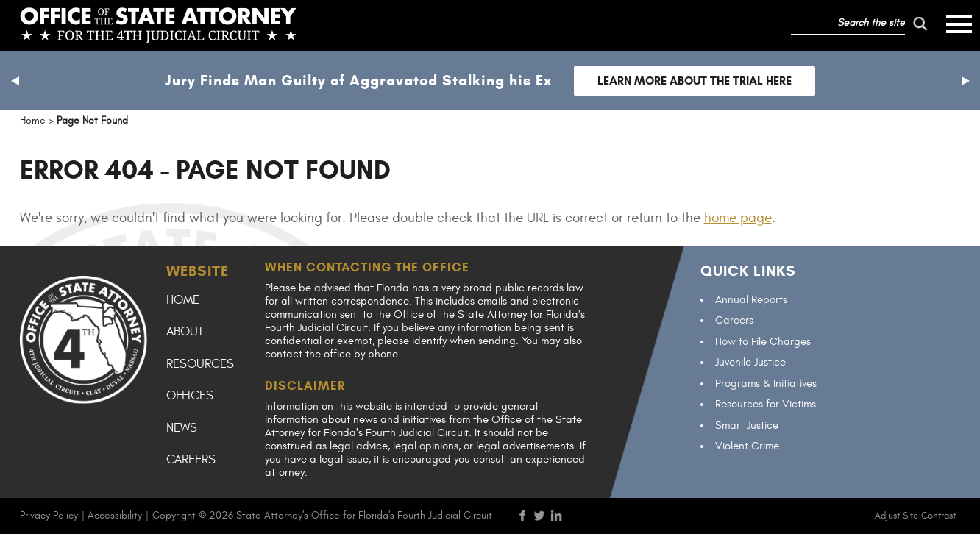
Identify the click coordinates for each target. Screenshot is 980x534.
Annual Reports (751, 300)
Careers (191, 460)
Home (183, 300)
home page (738, 218)
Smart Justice (747, 426)
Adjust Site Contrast (915, 516)
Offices (190, 396)
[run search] (920, 24)
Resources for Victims (766, 404)
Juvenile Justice (750, 362)
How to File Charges (763, 342)
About (185, 332)
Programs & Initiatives (766, 384)
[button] (15, 81)
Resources (200, 364)
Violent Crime (747, 446)
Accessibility (115, 515)
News (182, 428)
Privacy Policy (49, 515)
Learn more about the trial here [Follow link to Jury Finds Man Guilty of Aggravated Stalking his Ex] (695, 81)
